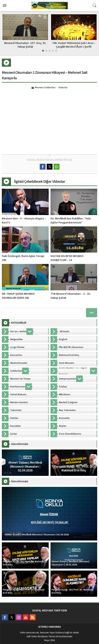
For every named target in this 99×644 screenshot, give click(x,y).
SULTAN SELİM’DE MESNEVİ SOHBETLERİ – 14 (67, 258)
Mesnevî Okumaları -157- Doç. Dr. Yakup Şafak (25, 45)
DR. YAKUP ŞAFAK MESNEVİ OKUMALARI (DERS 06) (18, 296)
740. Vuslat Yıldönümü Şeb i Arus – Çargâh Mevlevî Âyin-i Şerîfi (74, 45)
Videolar (63, 88)
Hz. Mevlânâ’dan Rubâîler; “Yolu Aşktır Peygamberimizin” (71, 221)
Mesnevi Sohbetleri (45, 88)
